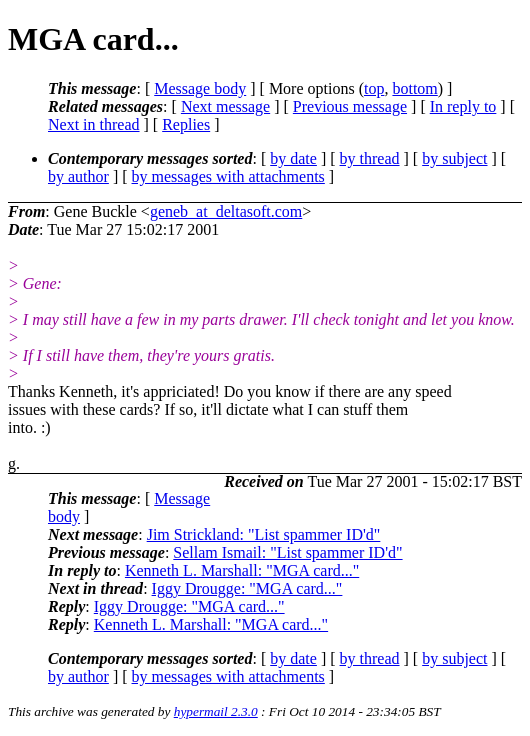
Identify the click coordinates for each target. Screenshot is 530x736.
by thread (370, 158)
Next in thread (94, 124)
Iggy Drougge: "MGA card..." (247, 588)
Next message (225, 106)
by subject (454, 158)
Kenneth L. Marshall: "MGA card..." (242, 570)
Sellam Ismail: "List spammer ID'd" (287, 552)
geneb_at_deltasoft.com (226, 211)
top (374, 88)
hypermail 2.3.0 (216, 711)
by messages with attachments (228, 176)
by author (78, 176)
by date (293, 158)
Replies (186, 124)
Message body (200, 88)
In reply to (463, 106)
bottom (414, 88)
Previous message (350, 106)
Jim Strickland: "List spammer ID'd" (264, 534)
